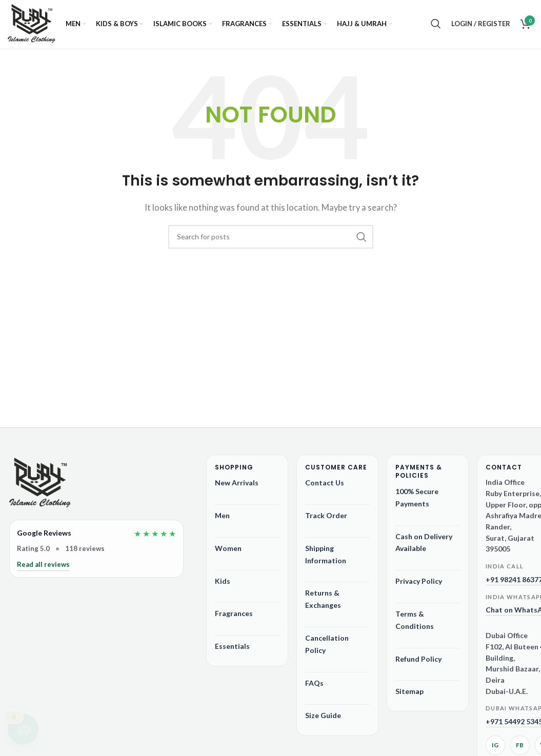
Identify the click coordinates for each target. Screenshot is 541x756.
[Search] (436, 27)
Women (228, 553)
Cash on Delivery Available (424, 548)
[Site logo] (32, 27)
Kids (223, 586)
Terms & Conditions (415, 625)
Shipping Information (326, 559)
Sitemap (409, 696)
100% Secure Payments (417, 503)
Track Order (326, 520)
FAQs (314, 688)
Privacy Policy (419, 586)
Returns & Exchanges (323, 604)
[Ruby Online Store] (40, 489)
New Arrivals (237, 488)
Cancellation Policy (327, 649)
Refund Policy (418, 664)
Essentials (232, 651)
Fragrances (234, 618)
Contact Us (325, 488)
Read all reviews (43, 569)
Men (222, 520)
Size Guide (323, 720)
